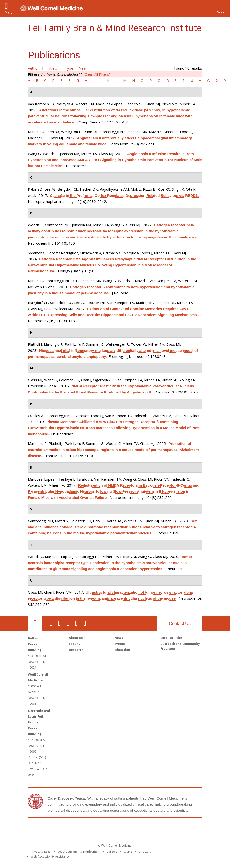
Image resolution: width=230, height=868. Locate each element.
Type (69, 68)
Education (122, 650)
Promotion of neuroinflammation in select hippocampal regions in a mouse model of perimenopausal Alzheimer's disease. (114, 450)
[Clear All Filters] (97, 74)
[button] (222, 8)
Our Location (35, 623)
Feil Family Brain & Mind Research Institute (115, 28)
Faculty (75, 644)
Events (120, 644)
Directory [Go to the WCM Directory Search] (145, 852)
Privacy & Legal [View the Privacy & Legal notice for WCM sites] (41, 852)
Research (76, 650)
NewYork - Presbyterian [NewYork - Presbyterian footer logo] (156, 828)
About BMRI (78, 638)
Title (51, 68)
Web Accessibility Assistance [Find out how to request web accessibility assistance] (50, 856)
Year (83, 68)
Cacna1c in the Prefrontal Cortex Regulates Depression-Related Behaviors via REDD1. (124, 195)
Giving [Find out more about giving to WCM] (128, 852)
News (119, 638)
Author (33, 68)
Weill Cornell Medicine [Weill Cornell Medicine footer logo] (80, 828)
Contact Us (180, 624)
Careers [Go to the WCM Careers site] (112, 852)
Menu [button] (9, 12)
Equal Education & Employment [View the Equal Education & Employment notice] (79, 852)
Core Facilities (171, 638)
